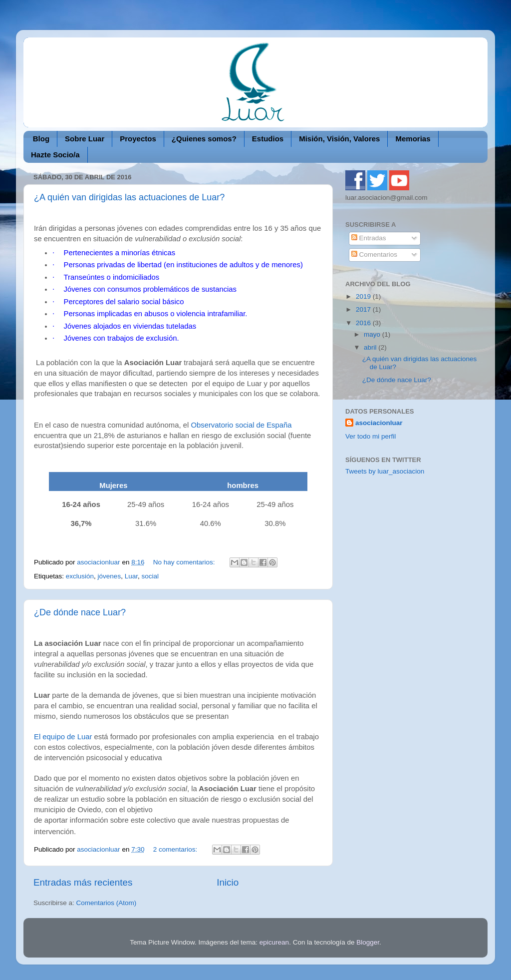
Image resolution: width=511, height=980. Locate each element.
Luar (131, 576)
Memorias (413, 139)
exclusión (80, 576)
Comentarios (374, 254)
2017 (364, 309)
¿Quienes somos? (204, 139)
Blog (41, 139)
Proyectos (138, 139)
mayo (373, 334)
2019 (364, 296)
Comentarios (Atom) (107, 903)
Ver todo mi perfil (371, 436)
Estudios (268, 139)
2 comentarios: (176, 849)
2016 (364, 323)
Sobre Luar (85, 139)
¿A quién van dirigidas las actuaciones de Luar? (129, 197)
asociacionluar (379, 423)
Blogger (368, 942)
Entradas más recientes (83, 882)
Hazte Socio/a (55, 155)
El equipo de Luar (63, 737)
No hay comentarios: (185, 562)
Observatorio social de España (240, 425)
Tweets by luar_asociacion (385, 471)
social (150, 576)
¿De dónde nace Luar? (80, 612)
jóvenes (110, 576)
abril (371, 347)
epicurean (274, 942)
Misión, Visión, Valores (339, 139)
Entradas (369, 238)
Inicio (228, 882)
